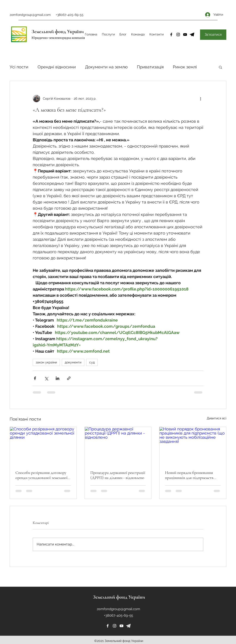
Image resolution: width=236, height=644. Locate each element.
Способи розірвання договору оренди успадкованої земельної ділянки (41, 475)
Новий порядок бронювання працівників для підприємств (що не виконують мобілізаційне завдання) (192, 475)
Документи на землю (106, 67)
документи (73, 362)
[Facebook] (171, 35)
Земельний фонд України (58, 32)
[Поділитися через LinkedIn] (58, 378)
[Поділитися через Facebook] (35, 378)
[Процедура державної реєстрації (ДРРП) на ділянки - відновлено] (118, 446)
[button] (220, 67)
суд (92, 362)
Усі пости (19, 67)
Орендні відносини (57, 67)
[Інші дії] (201, 99)
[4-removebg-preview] (192, 35)
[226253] (128, 626)
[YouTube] (185, 35)
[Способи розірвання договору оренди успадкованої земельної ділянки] (43, 446)
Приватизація (150, 67)
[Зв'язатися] (213, 35)
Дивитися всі (217, 418)
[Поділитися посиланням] (69, 378)
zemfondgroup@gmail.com (30, 15)
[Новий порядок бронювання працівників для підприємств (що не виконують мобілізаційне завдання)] (193, 446)
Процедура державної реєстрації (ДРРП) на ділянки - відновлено (118, 475)
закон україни (46, 362)
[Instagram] (178, 35)
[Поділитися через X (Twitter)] (46, 378)
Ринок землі (185, 67)
